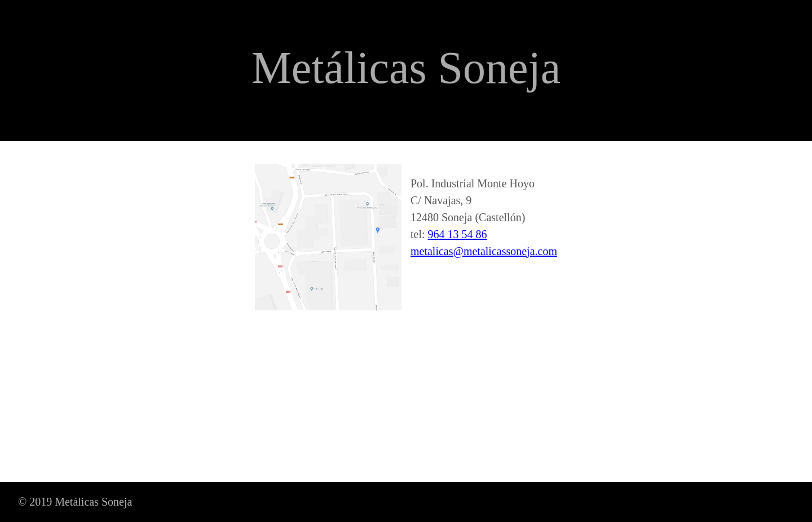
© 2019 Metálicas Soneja (75, 502)
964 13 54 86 (458, 234)
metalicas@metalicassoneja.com (484, 251)
